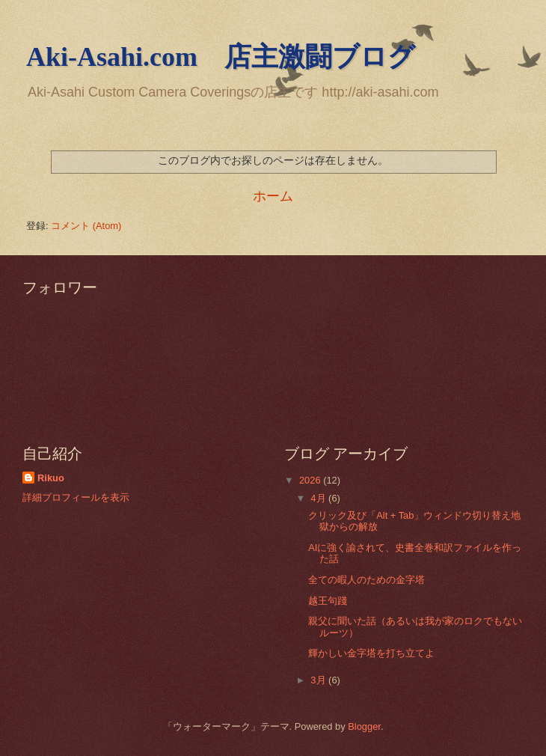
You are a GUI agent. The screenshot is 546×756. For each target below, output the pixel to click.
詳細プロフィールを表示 (76, 497)
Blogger (364, 726)
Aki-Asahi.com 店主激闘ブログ (221, 57)
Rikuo (51, 478)
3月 (319, 680)
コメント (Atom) (86, 226)
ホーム (273, 196)
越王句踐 (328, 601)
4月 (319, 498)
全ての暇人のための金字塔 (366, 580)
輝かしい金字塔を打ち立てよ (371, 653)
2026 (311, 480)
